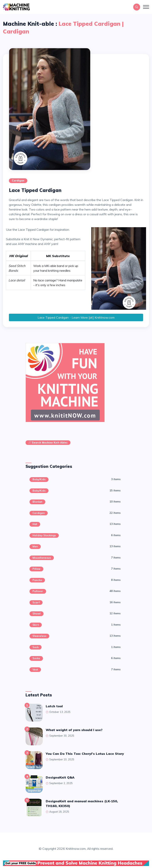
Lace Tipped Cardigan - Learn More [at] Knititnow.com (76, 317)
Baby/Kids (39, 479)
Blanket (37, 502)
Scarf (36, 602)
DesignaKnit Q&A (60, 777)
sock (36, 647)
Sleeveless (39, 636)
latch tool (54, 706)
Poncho (37, 580)
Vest (35, 670)
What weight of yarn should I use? (74, 730)
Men (35, 546)
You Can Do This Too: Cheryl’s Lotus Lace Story (85, 754)
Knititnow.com (76, 849)
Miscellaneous (42, 558)
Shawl (37, 613)
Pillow (36, 569)
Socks (36, 658)
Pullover (38, 591)
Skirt (36, 625)
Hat (35, 524)
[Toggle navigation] (146, 7)
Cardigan (18, 180)
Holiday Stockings (44, 535)
